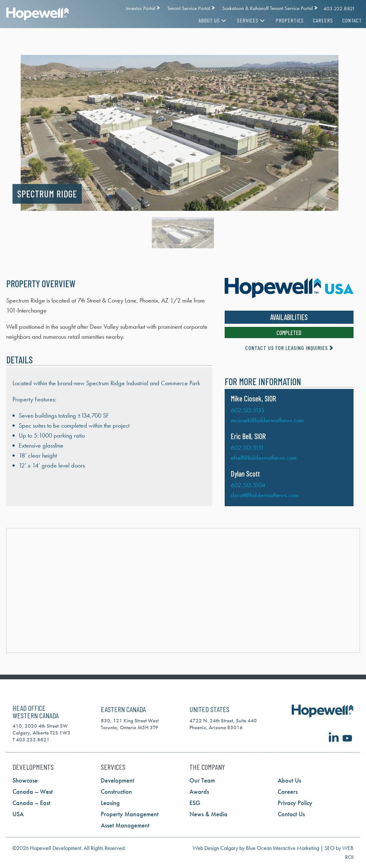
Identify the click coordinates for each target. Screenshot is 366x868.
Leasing (110, 803)
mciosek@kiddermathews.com (267, 420)
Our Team (202, 780)
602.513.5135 (248, 410)
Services (245, 20)
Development (117, 780)
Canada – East (31, 803)
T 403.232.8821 (31, 739)
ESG (195, 803)
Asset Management (125, 825)
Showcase (25, 780)
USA (18, 814)
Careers (316, 20)
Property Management (130, 814)
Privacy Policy (295, 803)
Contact (345, 20)
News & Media (208, 814)
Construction (116, 792)
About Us (206, 20)
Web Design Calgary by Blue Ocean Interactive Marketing (256, 848)
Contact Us (291, 814)
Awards (199, 792)
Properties (283, 20)
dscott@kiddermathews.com (265, 495)
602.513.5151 (247, 448)
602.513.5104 (248, 485)
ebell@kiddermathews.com (264, 458)
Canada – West (33, 792)
